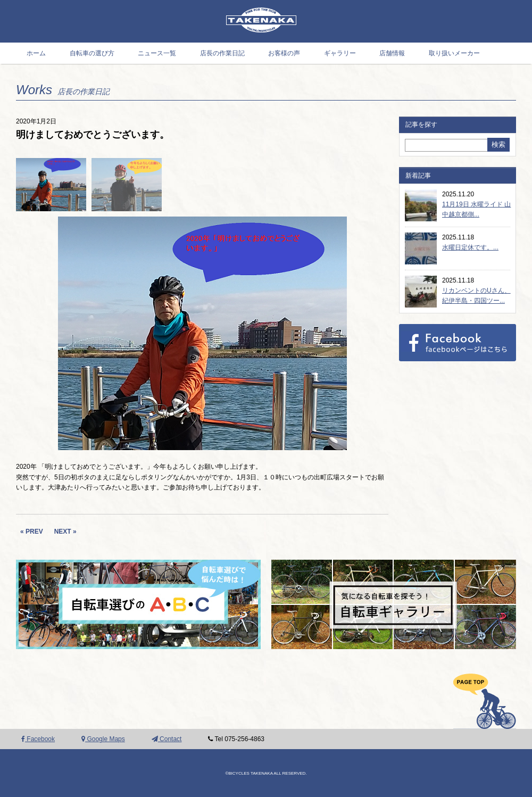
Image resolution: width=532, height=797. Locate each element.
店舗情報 (392, 53)
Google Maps (103, 739)
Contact (167, 739)
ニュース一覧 (157, 53)
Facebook (38, 739)
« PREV (32, 532)
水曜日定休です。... (470, 247)
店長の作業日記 (222, 53)
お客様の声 (284, 53)
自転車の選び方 (92, 53)
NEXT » (65, 532)
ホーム (36, 53)
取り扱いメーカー (454, 53)
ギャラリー (340, 53)
